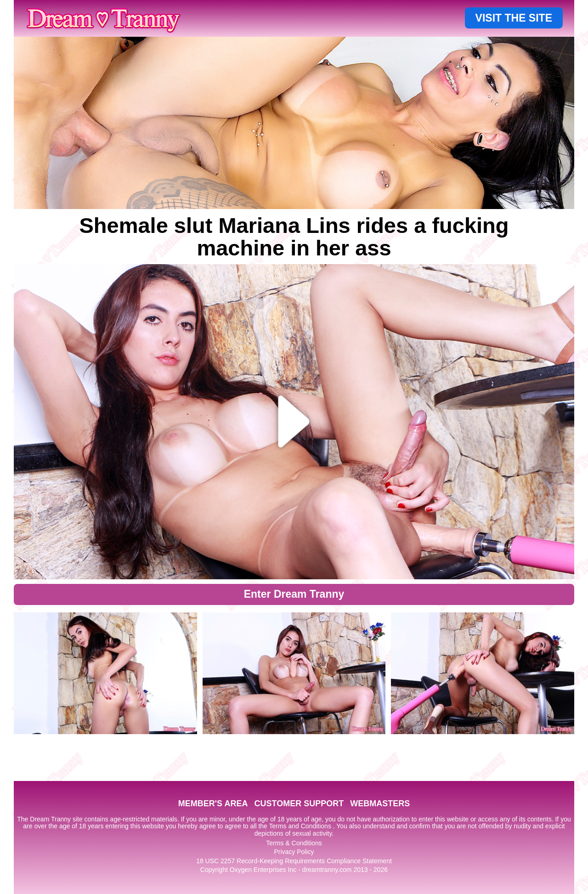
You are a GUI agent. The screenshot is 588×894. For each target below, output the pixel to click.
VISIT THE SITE (514, 18)
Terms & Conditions (294, 843)
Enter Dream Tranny (294, 594)
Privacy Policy (294, 852)
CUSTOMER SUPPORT (299, 803)
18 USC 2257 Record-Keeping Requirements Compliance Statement (294, 861)
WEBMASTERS (380, 803)
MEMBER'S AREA (213, 803)
